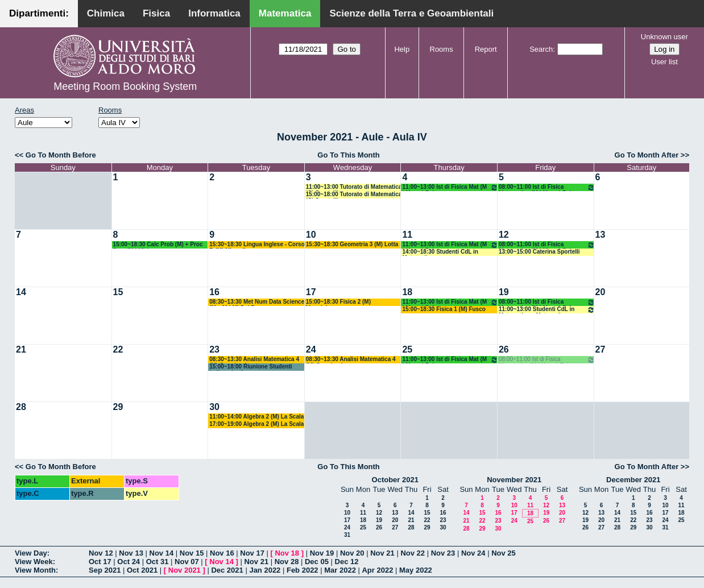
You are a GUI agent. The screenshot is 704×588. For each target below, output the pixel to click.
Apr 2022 (377, 570)
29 (118, 407)
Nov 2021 (185, 570)
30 (214, 407)
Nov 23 (443, 553)
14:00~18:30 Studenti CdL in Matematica (440, 252)
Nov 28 (287, 562)
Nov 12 (101, 553)
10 (311, 235)
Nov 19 (322, 553)
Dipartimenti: (39, 13)
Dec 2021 (227, 570)
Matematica (285, 13)
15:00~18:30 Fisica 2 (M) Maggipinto (338, 302)
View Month (35, 570)
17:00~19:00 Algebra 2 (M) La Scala (256, 424)
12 (504, 235)
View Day (31, 553)
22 (118, 349)
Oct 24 (129, 562)
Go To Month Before (61, 155)
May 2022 (416, 570)
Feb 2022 (303, 570)
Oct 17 (100, 562)
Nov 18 (287, 553)
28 (21, 407)
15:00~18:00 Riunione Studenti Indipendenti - (250, 367)
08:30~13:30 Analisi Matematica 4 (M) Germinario (254, 360)
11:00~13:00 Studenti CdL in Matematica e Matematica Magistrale (547, 310)
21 (21, 349)
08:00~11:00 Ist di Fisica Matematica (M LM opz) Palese (547, 187)
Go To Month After (647, 155)
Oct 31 (158, 562)
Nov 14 (162, 553)
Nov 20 (352, 553)
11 (407, 235)
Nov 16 (222, 553)
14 (21, 292)
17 (311, 292)
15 (118, 292)
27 (601, 349)
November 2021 (514, 480)
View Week (34, 562)
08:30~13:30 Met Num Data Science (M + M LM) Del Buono (257, 302)
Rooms (442, 49)
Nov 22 (413, 553)
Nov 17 (252, 553)
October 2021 (395, 480)
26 (504, 349)
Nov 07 (187, 562)
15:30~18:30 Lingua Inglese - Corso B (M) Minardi (257, 245)
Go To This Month (349, 155)
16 (214, 292)
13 (601, 235)
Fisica (156, 13)
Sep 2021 (105, 570)
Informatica (214, 13)
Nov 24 (473, 553)
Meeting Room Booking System (125, 86)
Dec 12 (347, 562)
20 (601, 292)
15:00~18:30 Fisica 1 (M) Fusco (444, 309)
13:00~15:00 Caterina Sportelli (539, 252)
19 (504, 292)
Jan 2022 (265, 570)
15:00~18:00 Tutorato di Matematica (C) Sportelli (354, 195)
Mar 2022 (340, 570)
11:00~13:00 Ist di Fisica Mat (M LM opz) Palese (450, 187)
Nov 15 (192, 553)
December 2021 (633, 480)
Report (486, 49)
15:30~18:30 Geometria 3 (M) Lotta (352, 244)
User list (664, 62)
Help (402, 49)
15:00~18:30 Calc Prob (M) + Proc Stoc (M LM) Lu (158, 245)
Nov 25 (504, 553)
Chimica (106, 13)
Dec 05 (317, 562)
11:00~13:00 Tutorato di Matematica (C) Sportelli (354, 187)
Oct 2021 (142, 570)
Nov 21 (382, 553)
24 (311, 349)
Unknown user (664, 37)
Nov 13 (131, 553)
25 (407, 349)
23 (214, 349)
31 (347, 535)
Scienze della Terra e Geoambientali (411, 13)
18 (407, 292)
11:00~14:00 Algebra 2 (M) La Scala (256, 417)
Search (541, 49)
